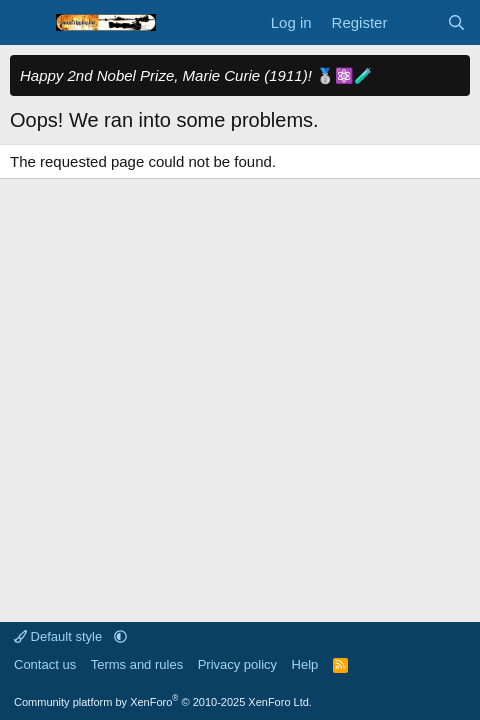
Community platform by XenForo (163, 702)
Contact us (45, 664)
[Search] (456, 22)
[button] (120, 636)
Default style (60, 636)
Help (305, 664)
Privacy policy (237, 664)
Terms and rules (137, 664)
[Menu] (27, 23)
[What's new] (416, 22)
